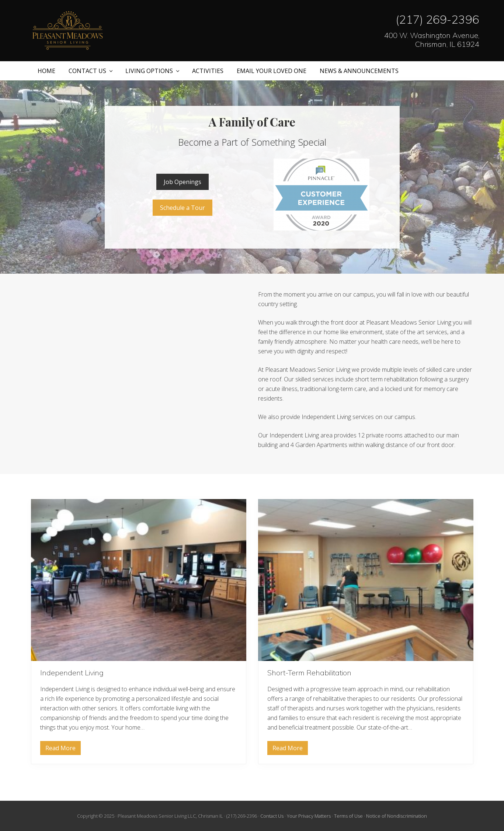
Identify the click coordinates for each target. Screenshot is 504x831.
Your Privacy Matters (309, 816)
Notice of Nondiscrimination (397, 816)
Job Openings (183, 182)
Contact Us (272, 816)
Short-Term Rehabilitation (309, 673)
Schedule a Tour (183, 208)
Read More (60, 749)
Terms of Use (348, 816)
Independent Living (72, 673)
